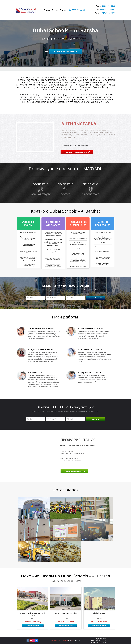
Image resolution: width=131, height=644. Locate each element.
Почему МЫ (54, 69)
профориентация (75, 69)
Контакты (87, 69)
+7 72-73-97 (108, 13)
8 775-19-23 (109, 6)
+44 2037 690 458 (76, 10)
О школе (44, 69)
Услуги (63, 69)
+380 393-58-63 (108, 10)
